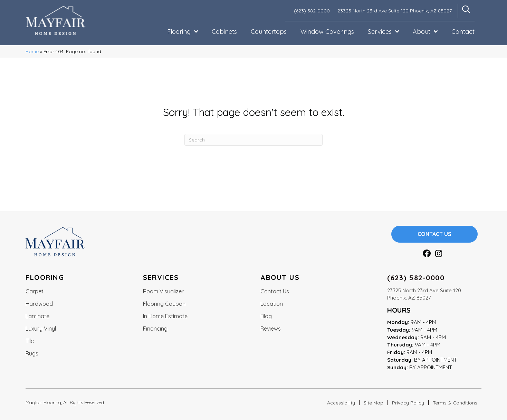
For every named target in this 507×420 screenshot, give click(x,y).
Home (32, 51)
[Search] (254, 140)
